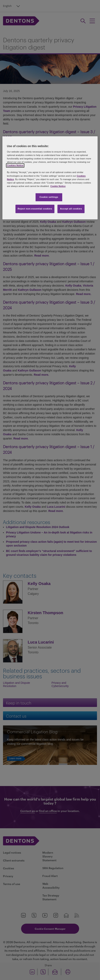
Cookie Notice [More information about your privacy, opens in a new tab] (58, 186)
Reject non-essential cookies (35, 209)
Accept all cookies (71, 209)
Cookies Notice (15, 166)
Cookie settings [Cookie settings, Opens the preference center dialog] (49, 197)
